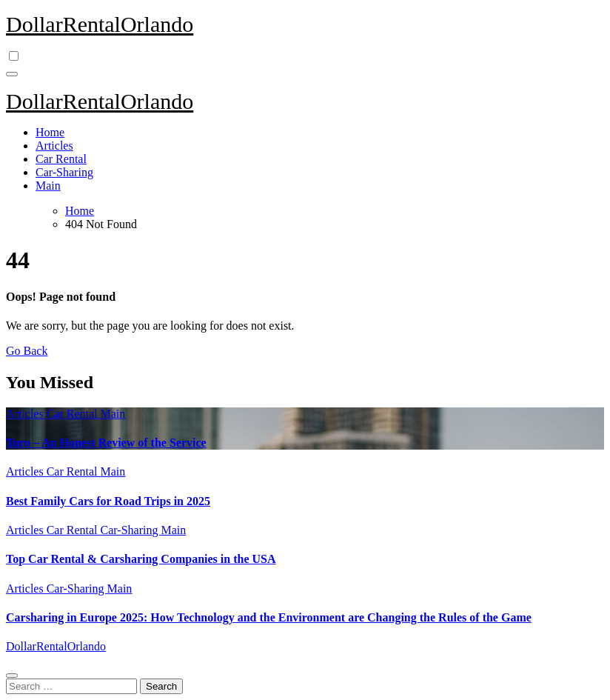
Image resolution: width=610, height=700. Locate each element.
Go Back (27, 351)
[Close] (12, 676)
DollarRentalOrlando (100, 24)
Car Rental (61, 159)
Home (50, 132)
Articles (54, 146)
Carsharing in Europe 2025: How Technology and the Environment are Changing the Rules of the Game (269, 617)
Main (48, 186)
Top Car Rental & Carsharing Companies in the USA (141, 559)
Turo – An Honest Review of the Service (106, 443)
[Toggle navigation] (12, 74)
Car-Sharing (64, 172)
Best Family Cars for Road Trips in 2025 (108, 501)
